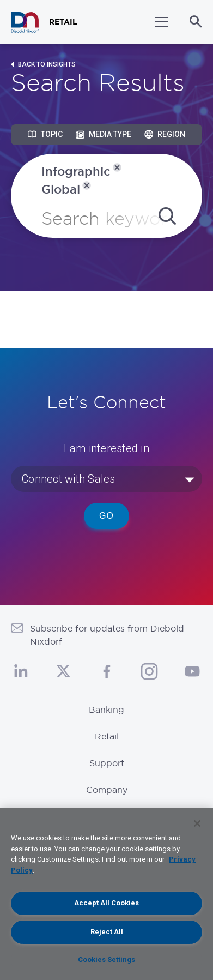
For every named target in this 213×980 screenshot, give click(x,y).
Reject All (107, 932)
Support (107, 763)
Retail (107, 736)
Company (107, 790)
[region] (107, 894)
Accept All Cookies (107, 903)
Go (107, 516)
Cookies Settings (107, 960)
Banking (107, 710)
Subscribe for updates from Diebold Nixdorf (107, 635)
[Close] (197, 823)
